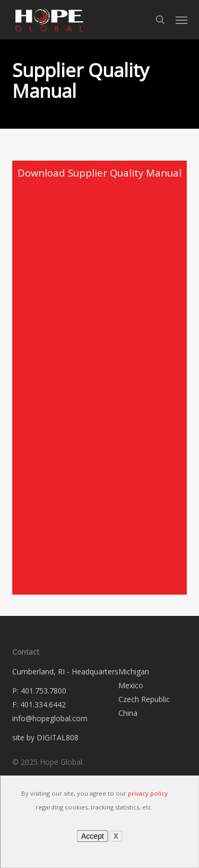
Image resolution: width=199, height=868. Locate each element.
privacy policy (148, 793)
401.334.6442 (43, 704)
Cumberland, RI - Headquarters (65, 671)
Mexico (131, 685)
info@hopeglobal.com (50, 718)
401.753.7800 (44, 691)
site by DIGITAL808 (45, 737)
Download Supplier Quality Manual (99, 173)
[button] (181, 20)
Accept (93, 836)
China (128, 713)
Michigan (134, 671)
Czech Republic (144, 699)
